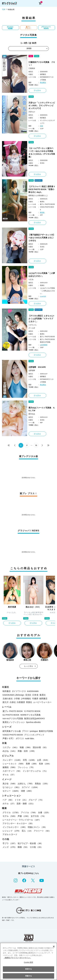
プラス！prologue (30, 731)
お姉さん (26, 784)
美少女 (10, 784)
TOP (4, 9)
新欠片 (6, 702)
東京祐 (42, 212)
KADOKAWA (33, 691)
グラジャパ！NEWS (46, 28)
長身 (45, 764)
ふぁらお (43, 296)
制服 (26, 747)
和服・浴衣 (27, 751)
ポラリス (20, 738)
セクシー (11, 791)
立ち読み (37, 90)
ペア (8, 800)
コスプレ (11, 747)
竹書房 (35, 699)
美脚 (32, 764)
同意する (28, 976)
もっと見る (28, 666)
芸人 (27, 831)
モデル (10, 816)
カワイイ (30, 787)
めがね (10, 751)
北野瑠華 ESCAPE (37, 367)
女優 (44, 812)
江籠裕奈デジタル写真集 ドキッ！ (42, 64)
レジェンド (12, 831)
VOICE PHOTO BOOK (13, 735)
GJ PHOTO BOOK (11, 715)
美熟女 (42, 784)
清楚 (27, 791)
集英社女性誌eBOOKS (34, 718)
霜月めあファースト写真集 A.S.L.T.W (42, 409)
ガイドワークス (19, 691)
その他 (36, 847)
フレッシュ (26, 767)
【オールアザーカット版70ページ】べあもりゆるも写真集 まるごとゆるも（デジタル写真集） (42, 153)
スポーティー (12, 771)
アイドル (29, 812)
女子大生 (38, 816)
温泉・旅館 (26, 803)
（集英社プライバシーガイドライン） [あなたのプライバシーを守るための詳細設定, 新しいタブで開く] (17, 958)
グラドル (11, 812)
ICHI (41, 126)
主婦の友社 (8, 699)
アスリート (42, 831)
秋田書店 (7, 691)
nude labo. (30, 738)
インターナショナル (35, 771)
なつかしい (12, 787)
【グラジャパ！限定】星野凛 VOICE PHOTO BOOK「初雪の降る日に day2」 (42, 189)
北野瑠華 (32, 371)
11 (36, 445)
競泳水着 (40, 747)
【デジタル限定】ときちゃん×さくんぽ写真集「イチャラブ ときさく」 (41, 319)
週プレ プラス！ (28, 28)
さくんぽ (32, 328)
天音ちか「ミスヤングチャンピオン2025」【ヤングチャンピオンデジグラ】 (42, 106)
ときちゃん (33, 325)
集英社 (43, 695)
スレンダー (12, 760)
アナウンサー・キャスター (18, 823)
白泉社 (13, 702)
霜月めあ (32, 414)
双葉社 (29, 702)
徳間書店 (43, 699)
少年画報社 (26, 699)
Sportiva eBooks (33, 722)
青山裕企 (43, 82)
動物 (23, 847)
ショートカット (14, 764)
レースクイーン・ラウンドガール (22, 820)
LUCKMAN (44, 345)
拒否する (28, 969)
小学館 (17, 699)
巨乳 (30, 760)
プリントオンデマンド (34, 735)
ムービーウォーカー (42, 702)
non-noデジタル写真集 (13, 718)
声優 (24, 816)
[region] (28, 961)
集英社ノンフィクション (14, 722)
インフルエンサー (15, 827)
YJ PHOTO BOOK (32, 711)
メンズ (10, 847)
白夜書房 (21, 702)
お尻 (43, 760)
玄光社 (28, 695)
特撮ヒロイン (37, 827)
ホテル (9, 803)
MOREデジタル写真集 (31, 715)
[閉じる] (54, 947)
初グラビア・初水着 (30, 843)
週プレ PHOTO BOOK (13, 711)
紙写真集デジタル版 (12, 731)
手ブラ (10, 843)
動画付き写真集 (46, 731)
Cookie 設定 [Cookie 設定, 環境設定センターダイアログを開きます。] (28, 962)
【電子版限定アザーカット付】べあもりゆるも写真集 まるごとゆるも (42, 238)
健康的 (10, 767)
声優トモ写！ (9, 738)
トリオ (21, 800)
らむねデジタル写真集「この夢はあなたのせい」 (42, 275)
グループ (36, 800)
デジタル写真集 (10, 28)
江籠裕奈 (32, 68)
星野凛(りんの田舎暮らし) (38, 196)
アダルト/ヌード (10, 834)
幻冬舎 (35, 695)
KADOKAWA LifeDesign (13, 695)
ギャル (9, 775)
